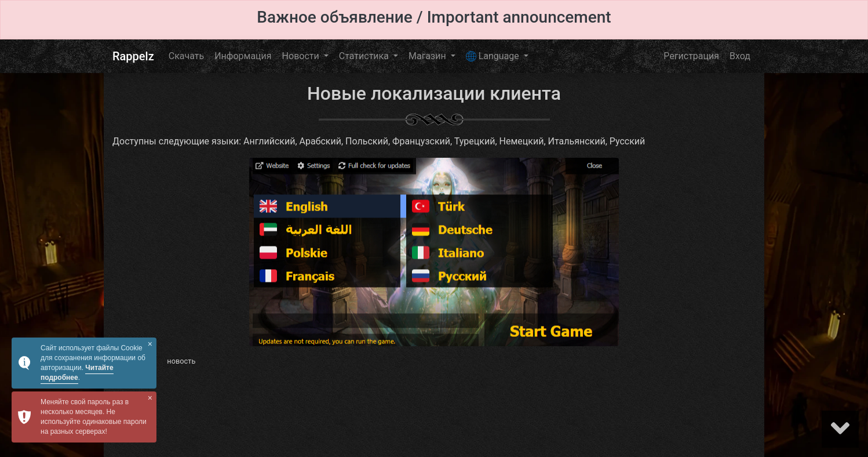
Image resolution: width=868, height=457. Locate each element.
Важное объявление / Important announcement (434, 17)
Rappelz (133, 56)
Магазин (428, 56)
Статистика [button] (365, 56)
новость (181, 361)
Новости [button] (302, 56)
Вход (740, 56)
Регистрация (691, 56)
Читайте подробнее (77, 373)
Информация (243, 56)
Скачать (186, 56)
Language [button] (494, 56)
